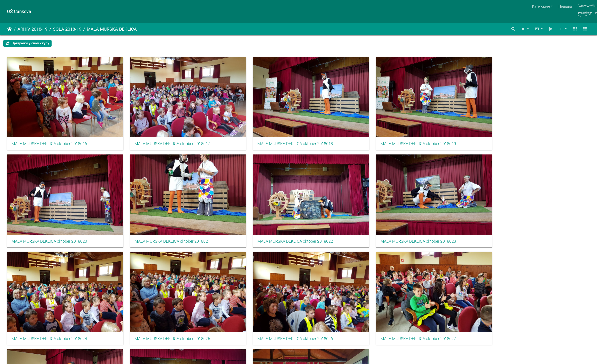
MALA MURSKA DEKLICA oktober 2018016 (49, 127)
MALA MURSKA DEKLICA (112, 29)
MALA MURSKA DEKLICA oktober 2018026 (442, 207)
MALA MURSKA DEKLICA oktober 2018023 (148, 207)
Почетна (10, 29)
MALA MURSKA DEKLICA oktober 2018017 (148, 127)
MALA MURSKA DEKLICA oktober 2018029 (148, 288)
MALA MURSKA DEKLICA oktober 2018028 (49, 288)
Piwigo (307, 328)
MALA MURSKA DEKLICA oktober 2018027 (541, 207)
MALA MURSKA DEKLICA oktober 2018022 (49, 207)
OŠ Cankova (19, 11)
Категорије (541, 6)
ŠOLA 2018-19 (67, 29)
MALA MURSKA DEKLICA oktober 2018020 (442, 127)
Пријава (565, 6)
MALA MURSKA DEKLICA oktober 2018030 (246, 288)
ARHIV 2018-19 (33, 29)
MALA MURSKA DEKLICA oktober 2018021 (541, 127)
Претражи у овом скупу (27, 43)
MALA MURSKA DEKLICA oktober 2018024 (246, 207)
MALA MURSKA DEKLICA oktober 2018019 (344, 127)
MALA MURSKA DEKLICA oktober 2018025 (344, 207)
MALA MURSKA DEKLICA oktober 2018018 (246, 127)
